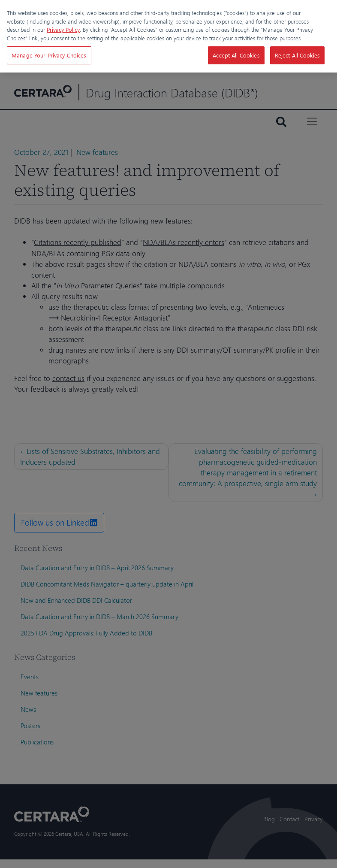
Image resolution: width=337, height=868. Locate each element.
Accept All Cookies (236, 55)
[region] (168, 36)
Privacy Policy (63, 29)
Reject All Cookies (297, 55)
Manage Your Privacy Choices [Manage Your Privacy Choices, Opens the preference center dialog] (49, 55)
